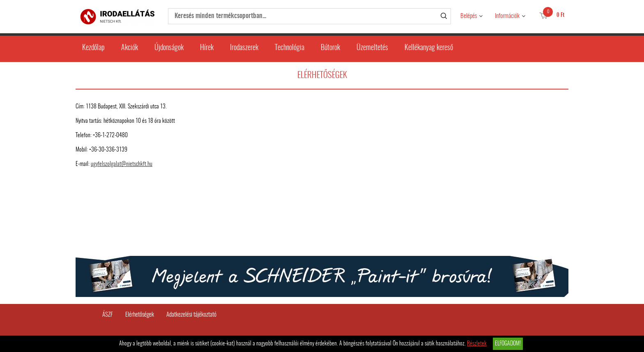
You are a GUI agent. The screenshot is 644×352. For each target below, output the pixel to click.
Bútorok (330, 48)
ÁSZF (108, 315)
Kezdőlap (93, 48)
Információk (507, 16)
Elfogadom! (508, 344)
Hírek (207, 48)
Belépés (469, 16)
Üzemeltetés (372, 48)
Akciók (130, 48)
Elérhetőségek (140, 315)
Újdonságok (169, 48)
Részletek (477, 344)
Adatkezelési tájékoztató (191, 315)
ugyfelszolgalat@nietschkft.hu (122, 164)
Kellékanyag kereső (429, 48)
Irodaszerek (244, 48)
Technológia (290, 48)
